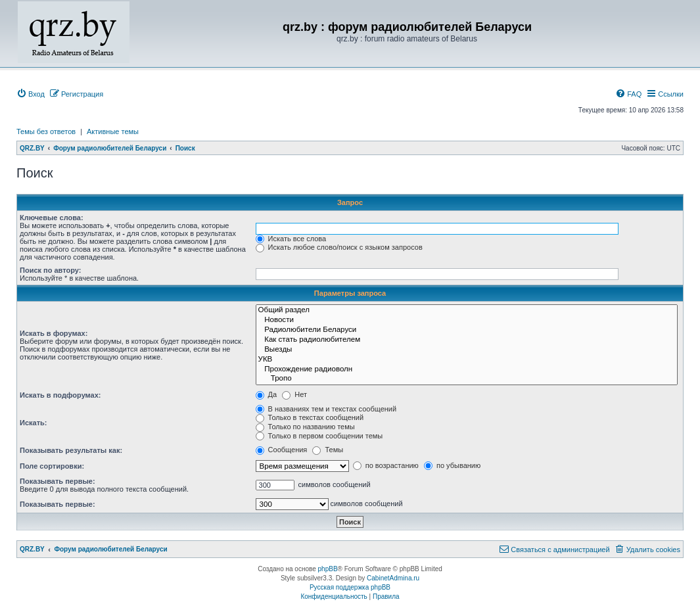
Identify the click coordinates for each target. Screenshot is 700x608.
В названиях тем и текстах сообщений (326, 409)
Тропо (467, 379)
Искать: (33, 423)
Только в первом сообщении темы (319, 436)
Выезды (467, 350)
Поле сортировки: (52, 466)
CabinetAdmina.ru (393, 578)
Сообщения (282, 450)
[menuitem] (31, 94)
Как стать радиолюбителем (467, 340)
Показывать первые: (58, 481)
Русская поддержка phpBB (350, 587)
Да (267, 394)
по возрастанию (386, 465)
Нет (294, 394)
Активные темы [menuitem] (113, 131)
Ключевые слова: (52, 218)
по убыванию (452, 465)
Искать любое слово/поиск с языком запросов (339, 247)
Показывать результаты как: (71, 450)
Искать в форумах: (54, 333)
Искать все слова (291, 239)
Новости (467, 320)
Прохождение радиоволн (467, 370)
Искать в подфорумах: (60, 395)
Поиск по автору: (50, 270)
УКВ (467, 360)
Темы (328, 450)
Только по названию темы (305, 427)
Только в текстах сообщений (310, 417)
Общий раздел (467, 311)
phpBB (328, 569)
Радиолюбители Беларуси (467, 330)
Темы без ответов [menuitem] (46, 131)
